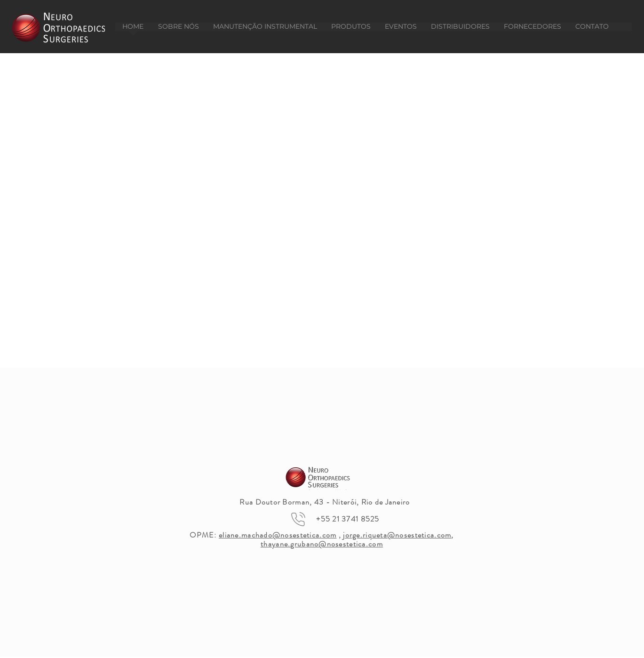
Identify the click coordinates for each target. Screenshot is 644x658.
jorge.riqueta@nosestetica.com (397, 535)
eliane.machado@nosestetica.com (278, 535)
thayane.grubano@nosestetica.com (322, 544)
